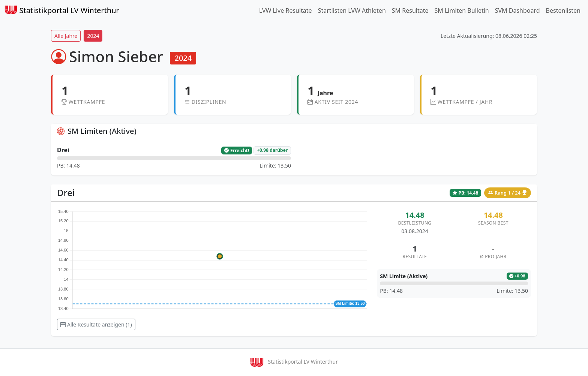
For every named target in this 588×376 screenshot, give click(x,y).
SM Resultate (410, 10)
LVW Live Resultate (286, 10)
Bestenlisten (563, 10)
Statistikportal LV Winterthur (62, 10)
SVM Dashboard (517, 10)
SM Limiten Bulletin (461, 10)
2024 (93, 36)
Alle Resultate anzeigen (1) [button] (96, 324)
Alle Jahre (66, 36)
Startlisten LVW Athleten (352, 10)
